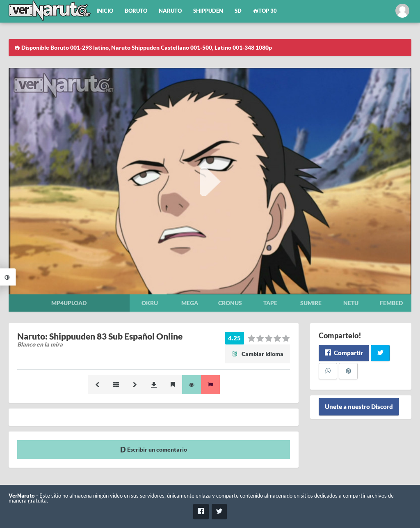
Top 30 (265, 11)
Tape (270, 303)
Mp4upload (69, 303)
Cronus (230, 303)
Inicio (105, 11)
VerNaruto (22, 496)
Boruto (136, 11)
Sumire (311, 303)
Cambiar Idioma (258, 354)
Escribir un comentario (154, 449)
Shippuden (208, 11)
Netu (351, 303)
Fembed (391, 303)
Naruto (170, 11)
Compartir (344, 353)
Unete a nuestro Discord (359, 407)
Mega (190, 303)
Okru (150, 303)
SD (238, 11)
